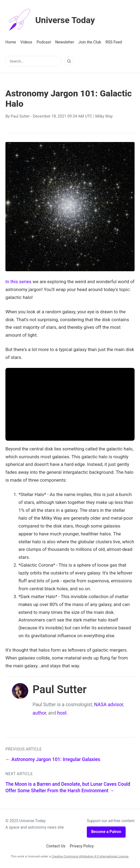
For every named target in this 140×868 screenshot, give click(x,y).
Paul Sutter (20, 116)
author (39, 713)
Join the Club (90, 42)
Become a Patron (106, 832)
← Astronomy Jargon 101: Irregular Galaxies (53, 759)
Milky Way (104, 116)
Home (11, 42)
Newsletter (65, 42)
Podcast (44, 42)
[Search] (69, 61)
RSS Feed (114, 42)
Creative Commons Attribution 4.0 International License (90, 856)
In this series (18, 282)
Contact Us (56, 846)
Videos (26, 42)
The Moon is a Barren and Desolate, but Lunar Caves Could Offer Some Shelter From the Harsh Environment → (68, 787)
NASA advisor (109, 705)
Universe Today (50, 20)
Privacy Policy (82, 846)
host (62, 713)
